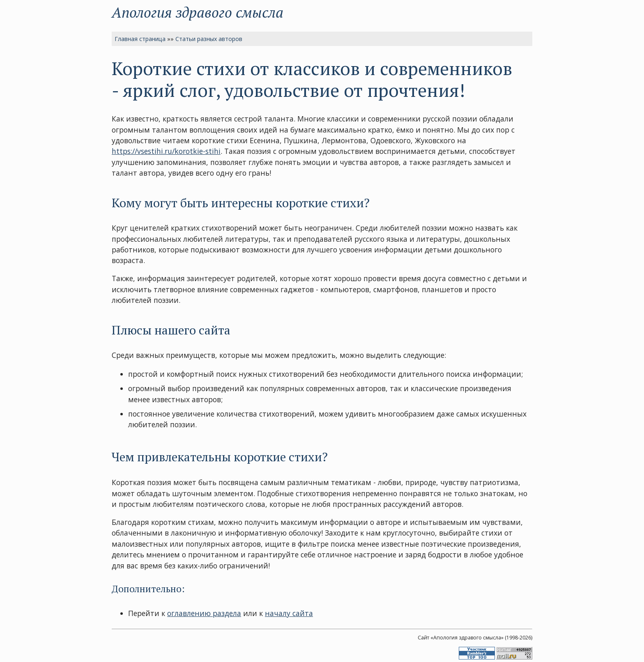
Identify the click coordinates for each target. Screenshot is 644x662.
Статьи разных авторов (209, 39)
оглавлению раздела (204, 613)
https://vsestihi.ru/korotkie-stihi (166, 151)
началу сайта (289, 613)
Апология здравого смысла (198, 12)
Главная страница (140, 39)
